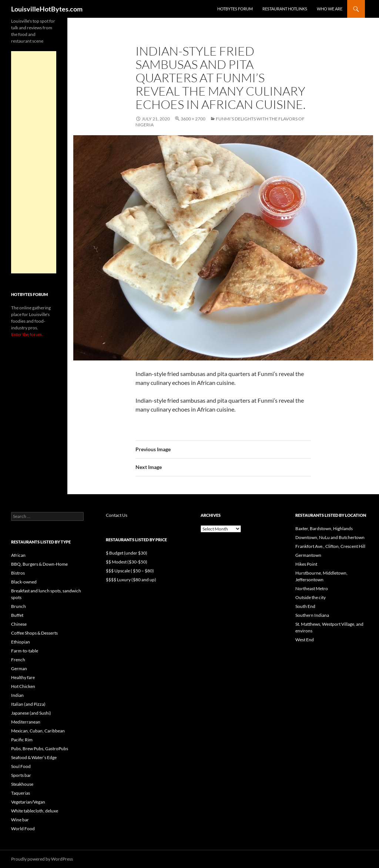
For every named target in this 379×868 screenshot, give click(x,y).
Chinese (19, 624)
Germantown (308, 555)
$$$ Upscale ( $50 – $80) (130, 571)
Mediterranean (26, 722)
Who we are (330, 9)
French (18, 660)
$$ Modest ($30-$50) (127, 562)
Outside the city (311, 597)
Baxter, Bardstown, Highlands (324, 528)
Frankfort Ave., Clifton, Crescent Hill (330, 546)
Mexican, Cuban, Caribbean (38, 731)
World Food (23, 829)
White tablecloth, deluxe (35, 811)
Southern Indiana (312, 615)
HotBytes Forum (235, 9)
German (19, 669)
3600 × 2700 (193, 119)
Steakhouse (22, 784)
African (18, 555)
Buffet (17, 615)
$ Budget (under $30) (127, 553)
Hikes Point (306, 564)
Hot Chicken (23, 686)
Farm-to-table (25, 651)
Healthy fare (23, 677)
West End (305, 640)
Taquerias (21, 793)
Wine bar (20, 820)
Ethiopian (21, 642)
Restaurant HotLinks (285, 9)
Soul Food (21, 766)
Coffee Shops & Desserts (34, 633)
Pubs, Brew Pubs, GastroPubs (40, 749)
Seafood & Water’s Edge (34, 757)
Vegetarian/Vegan (28, 802)
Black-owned (24, 582)
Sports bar (21, 775)
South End (305, 606)
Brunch (19, 606)
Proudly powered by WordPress (42, 859)
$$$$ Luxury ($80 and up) (131, 580)
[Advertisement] (34, 162)
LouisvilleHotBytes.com (47, 9)
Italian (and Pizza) (28, 704)
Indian (17, 695)
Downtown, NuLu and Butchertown (330, 537)
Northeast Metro (312, 588)
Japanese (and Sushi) (31, 713)
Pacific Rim (22, 740)
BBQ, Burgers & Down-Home (39, 564)
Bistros (18, 573)
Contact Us (117, 515)
